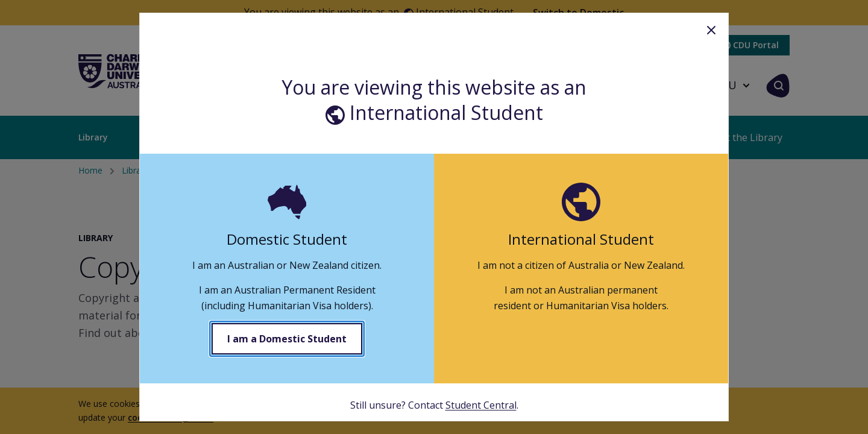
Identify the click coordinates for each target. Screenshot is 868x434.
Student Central (481, 405)
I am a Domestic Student (287, 339)
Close (711, 30)
